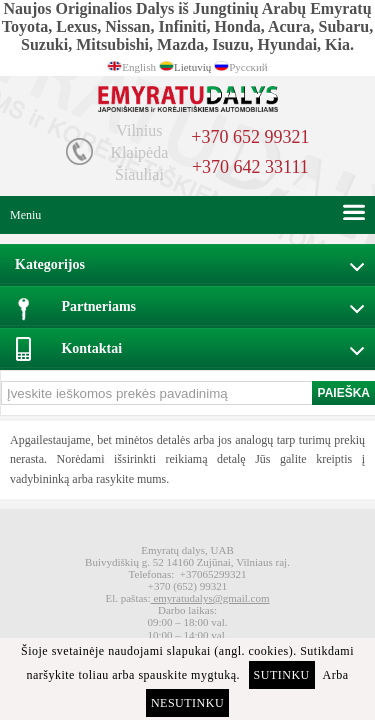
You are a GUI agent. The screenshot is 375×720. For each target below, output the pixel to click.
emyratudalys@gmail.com (210, 598)
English (139, 67)
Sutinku (282, 675)
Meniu (25, 215)
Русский (248, 67)
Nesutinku (187, 703)
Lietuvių (192, 67)
